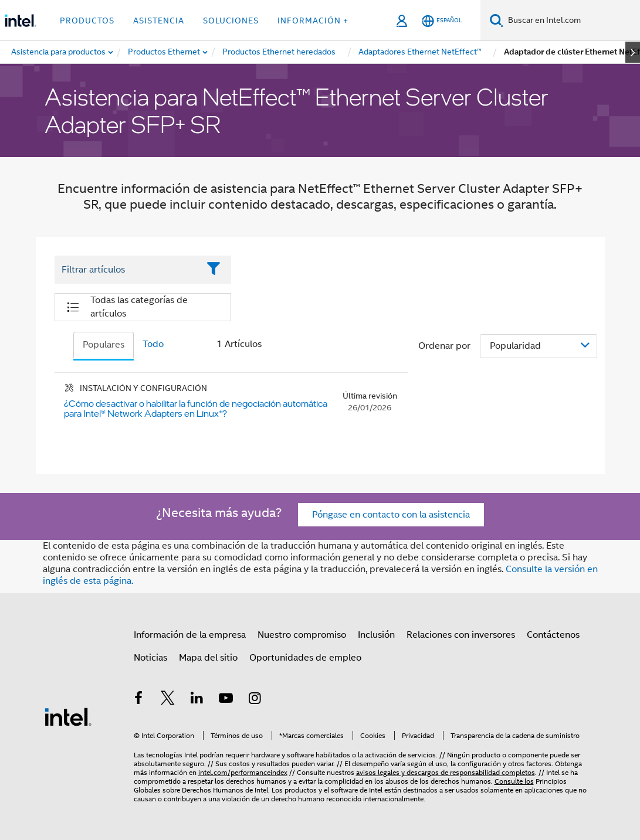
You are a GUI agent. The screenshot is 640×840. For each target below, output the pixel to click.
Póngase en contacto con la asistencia (391, 515)
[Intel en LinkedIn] (197, 700)
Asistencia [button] (159, 21)
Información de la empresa (190, 635)
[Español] (442, 21)
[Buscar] (497, 20)
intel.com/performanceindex (243, 772)
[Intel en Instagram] (255, 700)
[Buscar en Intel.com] (572, 21)
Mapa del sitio (208, 658)
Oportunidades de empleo (305, 658)
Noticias (150, 658)
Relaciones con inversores (461, 635)
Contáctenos (553, 635)
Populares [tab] (104, 345)
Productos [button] (87, 21)
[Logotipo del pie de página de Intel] (68, 716)
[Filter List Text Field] (127, 270)
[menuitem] (165, 52)
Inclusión (376, 635)
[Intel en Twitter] (168, 700)
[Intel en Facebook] (139, 700)
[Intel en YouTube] (226, 700)
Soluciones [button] (231, 21)
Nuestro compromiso (302, 635)
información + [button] (313, 21)
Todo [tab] (153, 344)
